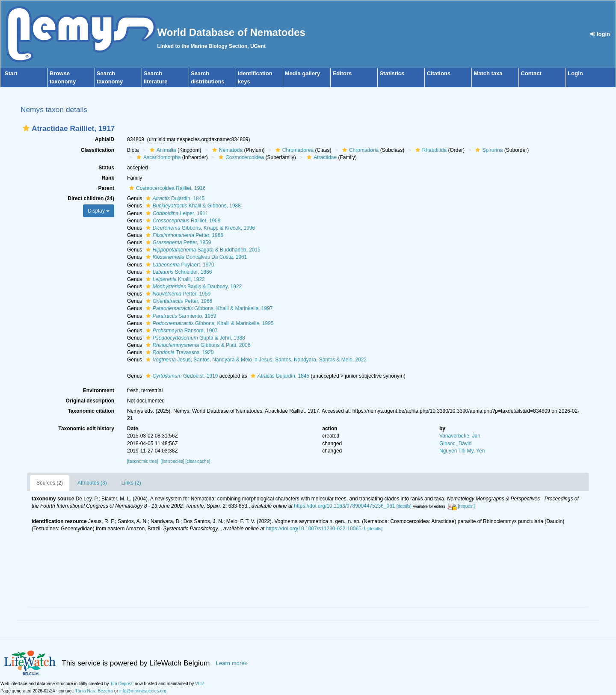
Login (575, 73)
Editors (342, 73)
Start (11, 73)
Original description (90, 401)
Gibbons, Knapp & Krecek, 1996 (199, 228)
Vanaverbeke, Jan (460, 436)
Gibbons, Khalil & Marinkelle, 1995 (209, 323)
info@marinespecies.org (143, 691)
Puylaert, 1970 (179, 265)
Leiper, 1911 (176, 213)
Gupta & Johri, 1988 (194, 338)
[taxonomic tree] (142, 461)
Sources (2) (50, 483)
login (600, 34)
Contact (531, 73)
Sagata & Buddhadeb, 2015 (202, 250)
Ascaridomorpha (157, 157)
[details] (404, 506)
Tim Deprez (121, 684)
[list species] (172, 461)
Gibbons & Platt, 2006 (197, 345)
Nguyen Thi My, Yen (462, 451)
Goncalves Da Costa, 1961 (195, 257)
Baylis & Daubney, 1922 (193, 287)
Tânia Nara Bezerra (94, 691)
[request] (466, 506)
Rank (108, 178)
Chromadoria (359, 150)
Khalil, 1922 (174, 279)
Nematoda (226, 150)
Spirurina (488, 150)
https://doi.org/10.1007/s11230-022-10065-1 (316, 529)
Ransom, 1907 (181, 331)
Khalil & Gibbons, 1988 (192, 206)
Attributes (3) (92, 483)
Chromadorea (293, 150)
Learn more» (232, 663)
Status (106, 168)
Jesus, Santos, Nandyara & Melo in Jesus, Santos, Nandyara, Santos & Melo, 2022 (255, 360)
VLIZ (200, 684)
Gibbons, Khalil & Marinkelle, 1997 (208, 308)
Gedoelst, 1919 (181, 376)
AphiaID (105, 139)
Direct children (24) (91, 198)
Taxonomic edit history (86, 429)
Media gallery (302, 73)
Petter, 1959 (178, 243)
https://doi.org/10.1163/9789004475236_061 (344, 506)
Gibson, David (455, 444)
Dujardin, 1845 (174, 198)
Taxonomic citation (91, 411)
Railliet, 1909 (182, 221)
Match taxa (488, 73)
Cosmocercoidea (240, 157)
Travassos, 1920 (179, 352)
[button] (26, 128)
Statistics (392, 73)
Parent (106, 188)
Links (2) (131, 483)
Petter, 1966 (184, 235)
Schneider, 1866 (178, 272)
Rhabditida (430, 150)
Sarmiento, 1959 (180, 316)
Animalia (162, 150)
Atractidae (321, 157)
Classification (98, 150)
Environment (99, 390)
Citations (438, 73)
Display (99, 211)
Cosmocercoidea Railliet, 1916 (166, 188)
